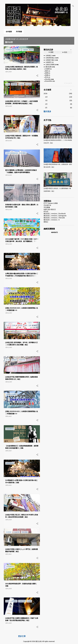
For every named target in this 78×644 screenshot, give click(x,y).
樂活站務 (49, 67)
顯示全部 (9, 42)
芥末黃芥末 (47, 205)
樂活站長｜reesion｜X (52, 220)
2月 (46, 104)
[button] (37, 76)
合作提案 (8, 32)
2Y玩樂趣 (47, 207)
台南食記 (49, 55)
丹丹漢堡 (18, 32)
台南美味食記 (50, 58)
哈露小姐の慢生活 (50, 209)
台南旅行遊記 (50, 60)
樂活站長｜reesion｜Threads (54, 218)
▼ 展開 (51, 52)
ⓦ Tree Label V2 (68, 83)
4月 (46, 97)
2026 (45, 93)
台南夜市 (49, 62)
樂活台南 (39, 641)
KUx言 (46, 211)
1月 (46, 108)
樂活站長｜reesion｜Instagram (55, 216)
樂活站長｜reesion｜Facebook (55, 214)
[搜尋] (73, 6)
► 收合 (65, 52)
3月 (46, 100)
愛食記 (46, 222)
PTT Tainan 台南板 (51, 203)
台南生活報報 (50, 64)
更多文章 (22, 636)
